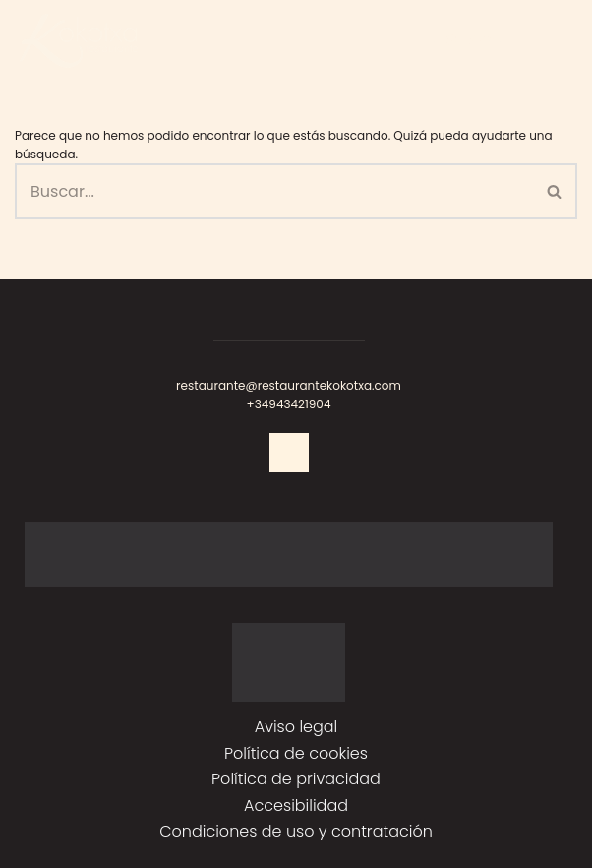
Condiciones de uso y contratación (296, 831)
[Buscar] (274, 191)
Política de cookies (296, 753)
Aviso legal (296, 727)
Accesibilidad (296, 806)
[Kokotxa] (79, 41)
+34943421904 (289, 404)
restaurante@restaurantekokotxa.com (289, 385)
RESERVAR (468, 40)
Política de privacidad (296, 779)
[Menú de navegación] (543, 40)
